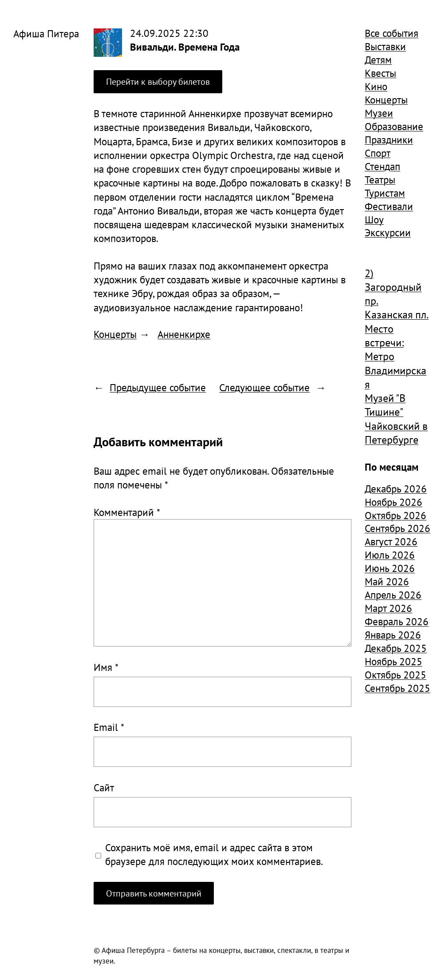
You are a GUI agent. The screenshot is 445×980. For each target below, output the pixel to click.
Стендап (382, 166)
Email (109, 727)
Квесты (380, 73)
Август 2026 (391, 541)
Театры (380, 179)
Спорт (378, 153)
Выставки (385, 46)
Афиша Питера (46, 33)
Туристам (385, 193)
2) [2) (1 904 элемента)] (369, 273)
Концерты (115, 334)
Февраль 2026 (397, 621)
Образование (394, 126)
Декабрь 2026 (396, 488)
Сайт (104, 787)
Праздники (389, 139)
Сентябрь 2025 (398, 688)
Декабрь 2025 (396, 648)
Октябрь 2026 (396, 515)
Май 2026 (387, 581)
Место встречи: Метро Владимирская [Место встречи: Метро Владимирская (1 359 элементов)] (396, 357)
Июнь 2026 (390, 568)
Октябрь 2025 (396, 674)
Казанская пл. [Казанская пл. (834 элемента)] (397, 315)
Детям (378, 60)
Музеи (379, 113)
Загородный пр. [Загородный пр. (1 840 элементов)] (393, 294)
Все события (392, 33)
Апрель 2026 (393, 595)
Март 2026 (388, 608)
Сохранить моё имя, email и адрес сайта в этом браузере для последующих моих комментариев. (214, 854)
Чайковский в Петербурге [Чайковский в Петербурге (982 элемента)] (396, 433)
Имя (106, 667)
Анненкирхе (184, 334)
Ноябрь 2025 (394, 661)
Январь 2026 (393, 635)
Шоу (374, 219)
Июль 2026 (390, 555)
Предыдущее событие (158, 387)
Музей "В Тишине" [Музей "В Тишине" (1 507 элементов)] (385, 405)
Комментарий (127, 512)
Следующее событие (264, 387)
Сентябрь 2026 (398, 528)
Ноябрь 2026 (394, 502)
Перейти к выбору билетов (158, 81)
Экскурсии (388, 232)
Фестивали (389, 206)
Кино (376, 86)
